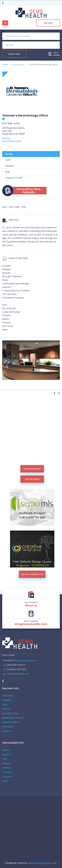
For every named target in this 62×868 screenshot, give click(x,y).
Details (9, 154)
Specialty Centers (10, 713)
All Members (18, 65)
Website (6, 138)
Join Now (48, 23)
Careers (6, 750)
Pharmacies (8, 727)
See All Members (32, 469)
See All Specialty (12, 141)
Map (8, 172)
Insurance (7, 731)
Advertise (7, 763)
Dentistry (7, 709)
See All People (32, 479)
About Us (31, 605)
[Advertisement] (31, 433)
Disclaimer (7, 777)
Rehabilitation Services (13, 718)
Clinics (5, 704)
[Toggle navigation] (5, 23)
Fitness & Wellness (11, 722)
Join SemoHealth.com (32, 574)
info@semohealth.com (31, 624)
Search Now (14, 54)
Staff (8, 160)
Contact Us (8, 772)
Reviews (10, 166)
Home (5, 65)
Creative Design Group (25, 660)
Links (5, 759)
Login (54, 863)
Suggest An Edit (14, 178)
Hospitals (7, 700)
